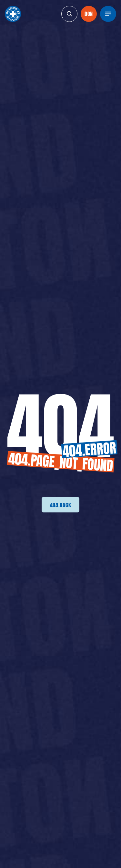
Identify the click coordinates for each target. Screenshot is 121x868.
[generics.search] (69, 14)
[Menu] (108, 14)
